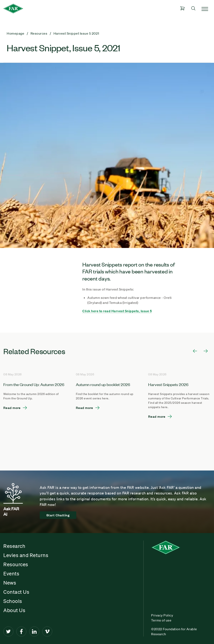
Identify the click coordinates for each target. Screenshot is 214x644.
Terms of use (161, 620)
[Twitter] (8, 631)
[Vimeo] (47, 631)
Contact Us (16, 592)
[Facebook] (21, 631)
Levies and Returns (26, 555)
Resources (16, 564)
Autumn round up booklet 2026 (103, 384)
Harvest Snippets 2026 (168, 384)
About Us (14, 610)
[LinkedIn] (34, 631)
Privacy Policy (162, 615)
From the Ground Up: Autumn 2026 (34, 384)
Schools (13, 601)
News (10, 583)
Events (11, 574)
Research (14, 546)
